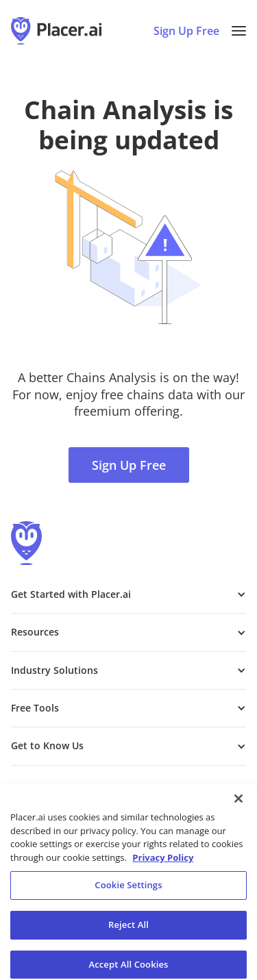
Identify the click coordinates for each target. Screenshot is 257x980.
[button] (239, 31)
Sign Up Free (129, 465)
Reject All (128, 931)
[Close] (238, 805)
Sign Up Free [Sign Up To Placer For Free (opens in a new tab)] (186, 31)
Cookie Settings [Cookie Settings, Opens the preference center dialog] (128, 891)
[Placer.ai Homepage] (56, 31)
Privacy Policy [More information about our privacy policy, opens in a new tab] (163, 864)
